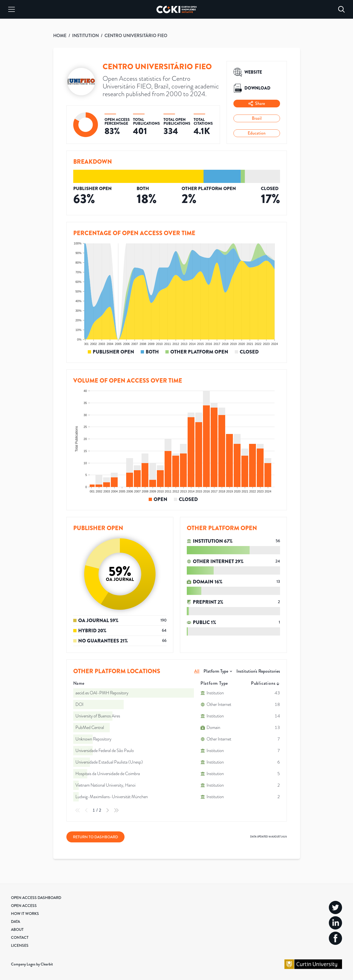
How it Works (25, 914)
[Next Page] (108, 810)
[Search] (341, 9)
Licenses (20, 945)
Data (15, 921)
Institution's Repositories (258, 671)
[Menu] (12, 9)
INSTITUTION (85, 36)
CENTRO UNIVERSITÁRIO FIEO (136, 36)
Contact (20, 937)
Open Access (24, 906)
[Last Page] (116, 810)
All (197, 671)
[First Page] (78, 810)
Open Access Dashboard (36, 898)
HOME (60, 36)
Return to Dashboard (95, 837)
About (17, 929)
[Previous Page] (86, 810)
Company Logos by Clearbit (32, 964)
